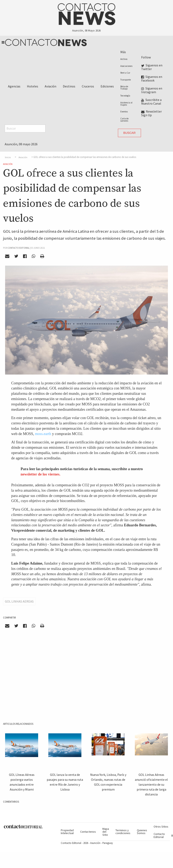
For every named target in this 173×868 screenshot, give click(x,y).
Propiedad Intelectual (67, 832)
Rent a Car (125, 73)
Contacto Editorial (159, 835)
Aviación (50, 86)
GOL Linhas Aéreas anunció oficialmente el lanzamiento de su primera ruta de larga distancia (151, 784)
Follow (146, 57)
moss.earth (43, 434)
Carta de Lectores (124, 120)
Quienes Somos (142, 832)
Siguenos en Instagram (152, 90)
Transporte (126, 80)
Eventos (124, 112)
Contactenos (88, 832)
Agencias (14, 86)
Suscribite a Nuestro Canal (151, 102)
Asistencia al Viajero (126, 104)
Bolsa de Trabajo (124, 88)
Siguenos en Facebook (152, 78)
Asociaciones (126, 66)
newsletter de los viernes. (40, 474)
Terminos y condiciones (123, 832)
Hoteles (33, 86)
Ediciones (107, 86)
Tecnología (125, 96)
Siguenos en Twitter (152, 67)
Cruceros (88, 86)
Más (123, 52)
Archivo (124, 59)
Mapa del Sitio (106, 832)
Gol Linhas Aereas (19, 601)
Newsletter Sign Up (151, 113)
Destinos (69, 86)
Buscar (130, 133)
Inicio (8, 157)
